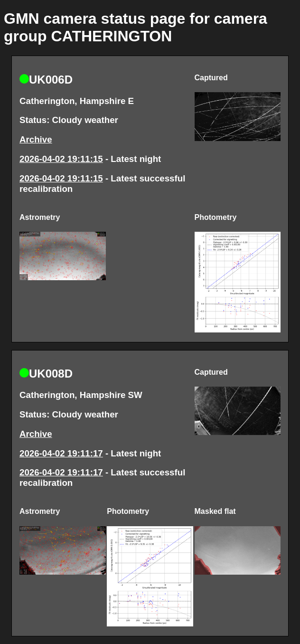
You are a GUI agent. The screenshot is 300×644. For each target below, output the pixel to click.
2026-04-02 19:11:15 (61, 159)
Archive (36, 139)
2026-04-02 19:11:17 (61, 453)
